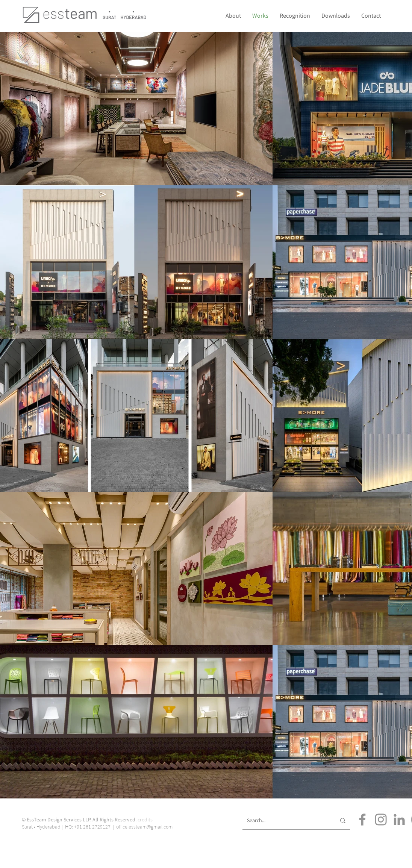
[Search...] (286, 820)
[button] (295, 15)
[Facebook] (362, 820)
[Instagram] (381, 820)
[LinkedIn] (399, 820)
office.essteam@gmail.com (144, 827)
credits (145, 820)
